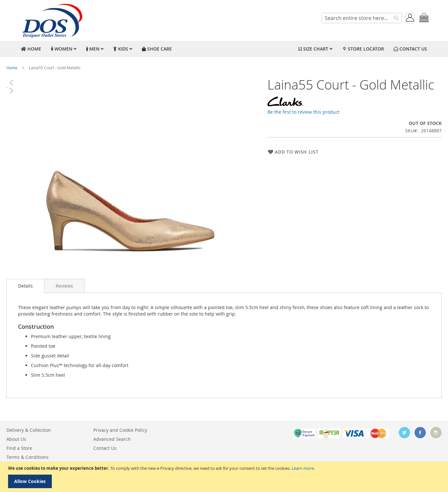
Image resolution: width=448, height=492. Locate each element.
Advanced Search (112, 439)
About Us (16, 439)
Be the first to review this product (303, 112)
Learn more (303, 468)
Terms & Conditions (28, 457)
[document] (225, 477)
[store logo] (51, 20)
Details (25, 286)
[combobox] (362, 18)
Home (12, 68)
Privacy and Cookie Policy (120, 430)
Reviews (64, 286)
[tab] (25, 286)
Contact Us (105, 448)
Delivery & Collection (29, 430)
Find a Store (19, 448)
